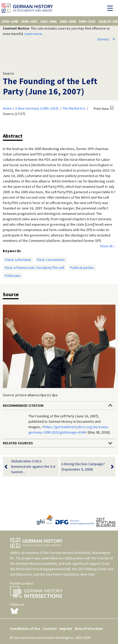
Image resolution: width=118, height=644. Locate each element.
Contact (50, 629)
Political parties (82, 268)
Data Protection (89, 629)
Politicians (13, 276)
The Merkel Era (74, 108)
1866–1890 (68, 21)
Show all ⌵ (108, 246)
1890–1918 (87, 21)
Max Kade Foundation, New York (70, 574)
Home (7, 108)
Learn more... (34, 34)
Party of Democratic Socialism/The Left (35, 268)
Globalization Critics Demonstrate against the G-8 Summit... (33, 467)
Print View (101, 109)
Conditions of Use (25, 629)
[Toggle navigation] (111, 8)
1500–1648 (10, 21)
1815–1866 (48, 21)
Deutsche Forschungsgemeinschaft (43, 569)
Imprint (66, 629)
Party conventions (51, 260)
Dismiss (106, 39)
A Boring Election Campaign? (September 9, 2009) (84, 467)
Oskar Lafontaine (18, 260)
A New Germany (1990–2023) (37, 108)
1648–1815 (29, 21)
